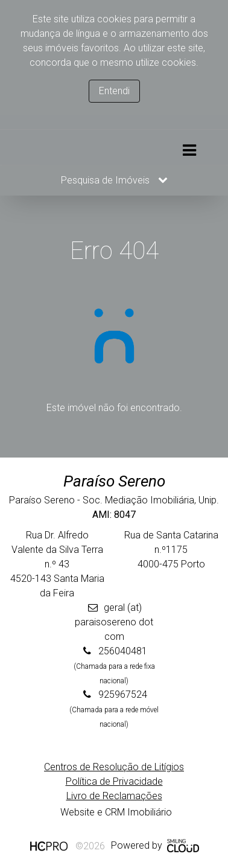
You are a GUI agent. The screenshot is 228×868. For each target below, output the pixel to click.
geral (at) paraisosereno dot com (114, 622)
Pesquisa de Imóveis (114, 180)
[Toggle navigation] (189, 151)
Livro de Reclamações (114, 796)
